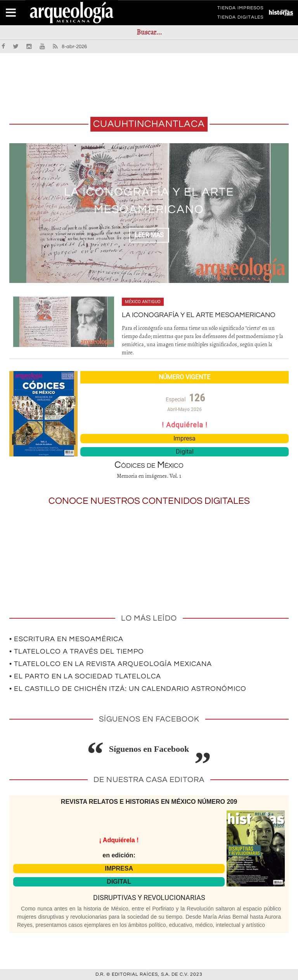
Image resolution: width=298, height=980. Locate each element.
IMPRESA (119, 868)
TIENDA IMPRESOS (240, 9)
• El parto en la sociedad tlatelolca (85, 676)
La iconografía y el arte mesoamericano (199, 315)
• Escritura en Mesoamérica (66, 639)
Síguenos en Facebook (149, 749)
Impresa (185, 438)
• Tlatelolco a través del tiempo (77, 651)
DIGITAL (119, 882)
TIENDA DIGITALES (240, 19)
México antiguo (143, 302)
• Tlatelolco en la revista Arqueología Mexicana (111, 664)
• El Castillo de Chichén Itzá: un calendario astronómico (128, 689)
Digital (185, 452)
